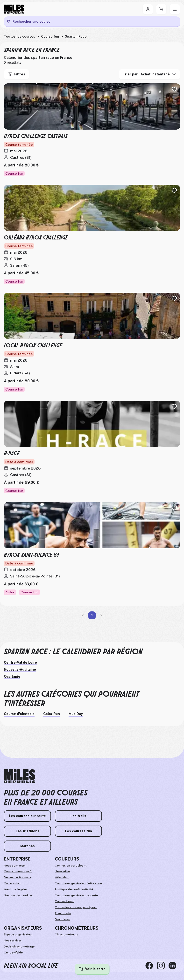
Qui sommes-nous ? (18, 871)
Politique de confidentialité (74, 889)
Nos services (13, 940)
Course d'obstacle (19, 714)
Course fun (50, 36)
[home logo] (20, 776)
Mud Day (76, 714)
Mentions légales (16, 889)
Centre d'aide (13, 953)
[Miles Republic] (14, 9)
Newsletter (63, 871)
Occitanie (12, 676)
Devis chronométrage (19, 947)
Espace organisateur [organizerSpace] (18, 934)
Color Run (52, 714)
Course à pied (65, 901)
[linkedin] (174, 966)
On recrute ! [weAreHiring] (12, 883)
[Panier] (161, 9)
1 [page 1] (92, 615)
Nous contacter (15, 866)
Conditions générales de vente (76, 895)
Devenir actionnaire (18, 877)
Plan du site (63, 913)
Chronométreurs (67, 934)
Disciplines (62, 919)
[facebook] (151, 966)
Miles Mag (62, 877)
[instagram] (163, 966)
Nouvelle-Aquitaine (20, 669)
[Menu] (175, 9)
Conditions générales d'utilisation (78, 883)
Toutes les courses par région (76, 907)
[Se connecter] (148, 9)
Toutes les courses (19, 36)
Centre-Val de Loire (20, 662)
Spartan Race (76, 36)
